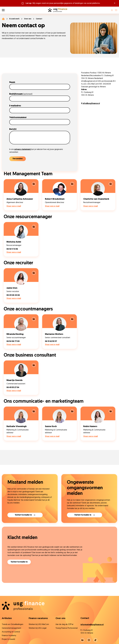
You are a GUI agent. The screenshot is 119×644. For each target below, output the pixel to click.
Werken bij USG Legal (38, 628)
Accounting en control (11, 632)
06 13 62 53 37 (51, 341)
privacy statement (23, 149)
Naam (12, 82)
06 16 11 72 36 (12, 249)
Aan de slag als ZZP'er (64, 624)
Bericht (13, 129)
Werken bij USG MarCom (39, 624)
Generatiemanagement (12, 628)
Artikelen (7, 618)
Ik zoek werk (14, 19)
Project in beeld (8, 639)
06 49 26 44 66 (13, 295)
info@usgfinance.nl (91, 104)
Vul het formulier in (19, 562)
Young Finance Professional (67, 628)
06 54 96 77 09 (13, 341)
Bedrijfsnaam (21, 94)
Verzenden (18, 159)
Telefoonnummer (18, 118)
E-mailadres (15, 106)
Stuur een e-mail (14, 206)
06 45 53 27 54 (13, 388)
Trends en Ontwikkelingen (13, 624)
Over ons (28, 19)
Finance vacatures (38, 618)
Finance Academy (9, 636)
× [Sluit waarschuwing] (115, 3)
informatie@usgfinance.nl (92, 625)
